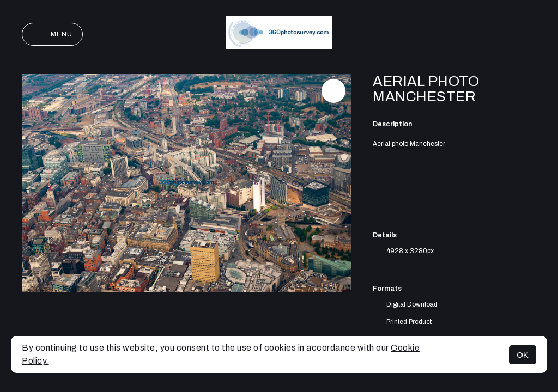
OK (523, 355)
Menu (52, 34)
